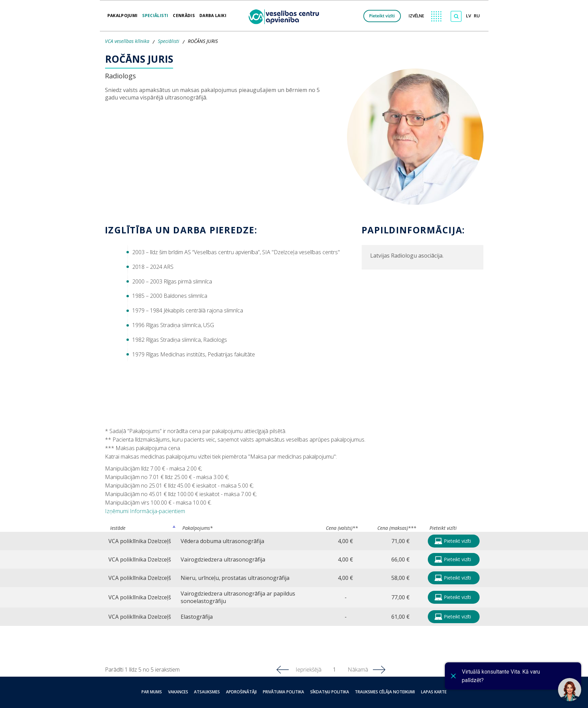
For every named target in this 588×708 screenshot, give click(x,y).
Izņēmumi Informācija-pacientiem (145, 511)
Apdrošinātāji (243, 692)
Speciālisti (155, 13)
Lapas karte (425, 692)
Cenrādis (184, 13)
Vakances (185, 692)
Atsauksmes (211, 692)
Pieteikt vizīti (382, 16)
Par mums (161, 692)
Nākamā (358, 669)
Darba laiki (213, 13)
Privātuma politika (282, 692)
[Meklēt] (456, 16)
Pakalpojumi (123, 13)
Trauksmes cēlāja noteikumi (378, 692)
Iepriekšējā (308, 669)
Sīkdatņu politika (326, 692)
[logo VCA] (286, 16)
